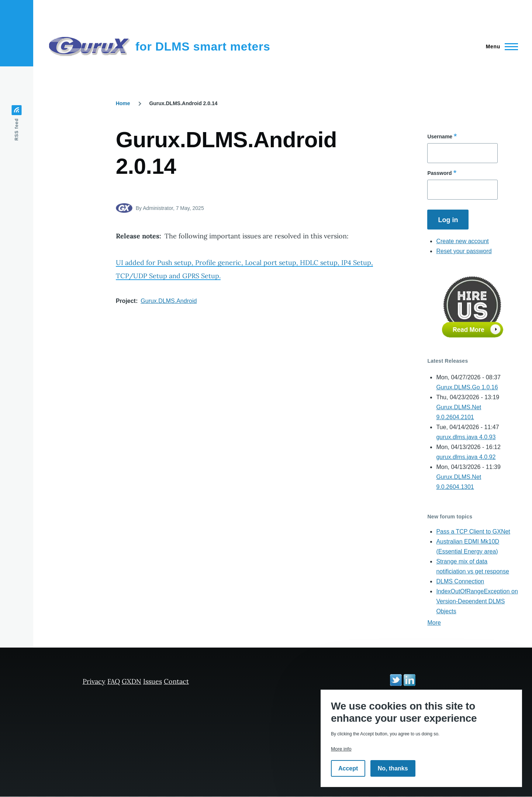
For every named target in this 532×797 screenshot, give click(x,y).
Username (440, 137)
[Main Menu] (500, 46)
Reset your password (464, 251)
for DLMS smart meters (203, 46)
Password (439, 173)
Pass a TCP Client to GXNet (473, 532)
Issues (153, 681)
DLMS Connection (460, 581)
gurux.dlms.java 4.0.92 (466, 457)
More (434, 623)
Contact (176, 681)
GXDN (132, 681)
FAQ (114, 681)
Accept (348, 768)
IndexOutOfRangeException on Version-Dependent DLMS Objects (477, 601)
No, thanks (393, 768)
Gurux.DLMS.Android (169, 301)
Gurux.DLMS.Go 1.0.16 (467, 387)
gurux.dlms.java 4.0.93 (466, 437)
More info (341, 749)
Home (123, 103)
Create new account (462, 241)
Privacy (94, 681)
